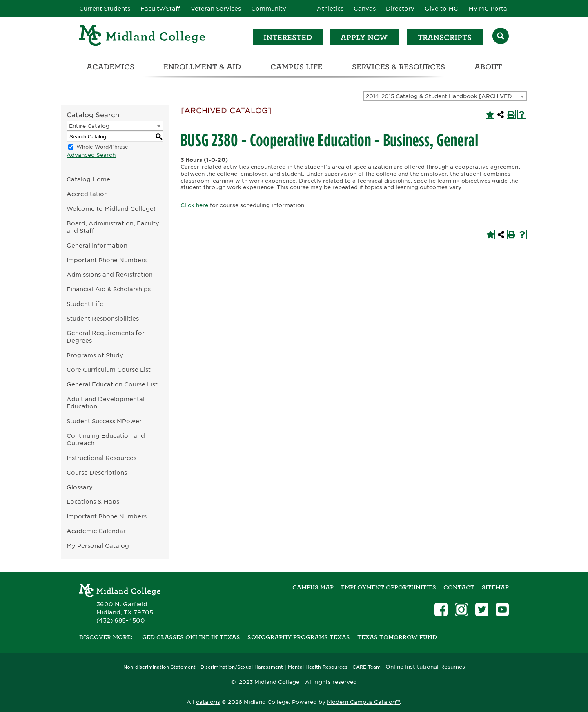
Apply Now (364, 37)
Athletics (330, 9)
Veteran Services (216, 9)
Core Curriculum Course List (109, 369)
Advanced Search (91, 155)
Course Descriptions (97, 472)
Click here (194, 205)
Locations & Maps (93, 501)
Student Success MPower (104, 421)
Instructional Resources (101, 458)
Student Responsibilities (103, 318)
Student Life (85, 304)
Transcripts (445, 37)
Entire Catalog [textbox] (89, 126)
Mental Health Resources (318, 667)
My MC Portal (489, 9)
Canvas (365, 9)
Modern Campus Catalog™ (363, 702)
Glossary (80, 487)
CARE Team (366, 667)
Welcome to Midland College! (111, 209)
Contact (459, 587)
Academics (110, 67)
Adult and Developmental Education (106, 403)
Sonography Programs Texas (299, 637)
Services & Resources (399, 67)
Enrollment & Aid (202, 67)
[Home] (143, 37)
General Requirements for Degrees (106, 337)
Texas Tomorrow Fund (397, 637)
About (488, 67)
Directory (400, 9)
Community (269, 9)
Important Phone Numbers (107, 260)
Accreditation (87, 194)
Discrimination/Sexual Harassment (242, 667)
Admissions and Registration (110, 274)
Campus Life (296, 67)
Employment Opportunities (389, 587)
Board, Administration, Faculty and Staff (113, 227)
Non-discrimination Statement (159, 667)
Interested (288, 37)
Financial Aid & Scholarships (109, 289)
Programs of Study (95, 355)
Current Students (105, 9)
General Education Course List (112, 384)
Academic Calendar (96, 531)
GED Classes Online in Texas (191, 637)
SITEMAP (495, 587)
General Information (97, 245)
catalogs (208, 702)
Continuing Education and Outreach (106, 440)
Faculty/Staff (160, 9)
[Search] (501, 37)
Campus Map (313, 587)
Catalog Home (88, 179)
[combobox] (445, 96)
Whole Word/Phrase (102, 147)
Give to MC (441, 9)
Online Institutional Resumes (425, 667)
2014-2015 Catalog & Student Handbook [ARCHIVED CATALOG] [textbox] (446, 96)
